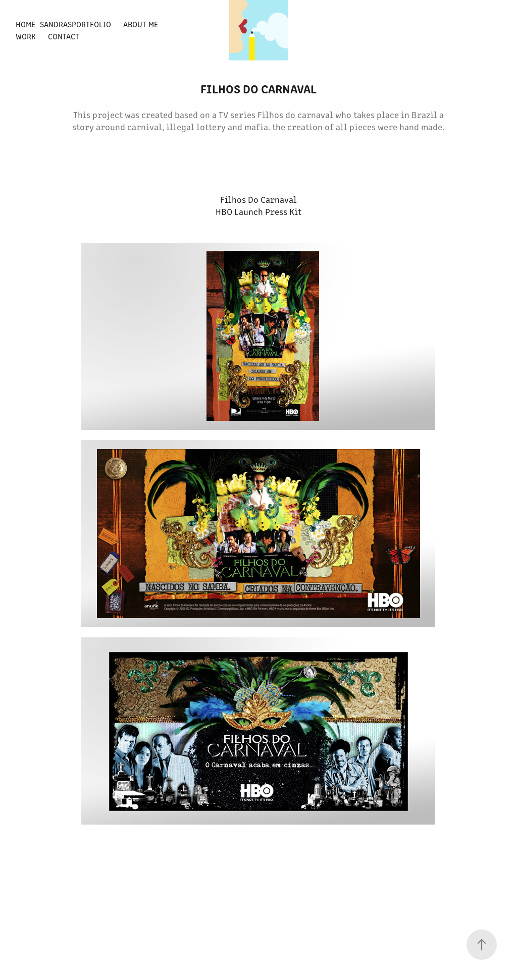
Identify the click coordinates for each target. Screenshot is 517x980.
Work (26, 36)
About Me (141, 24)
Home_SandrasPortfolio (63, 24)
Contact (64, 36)
